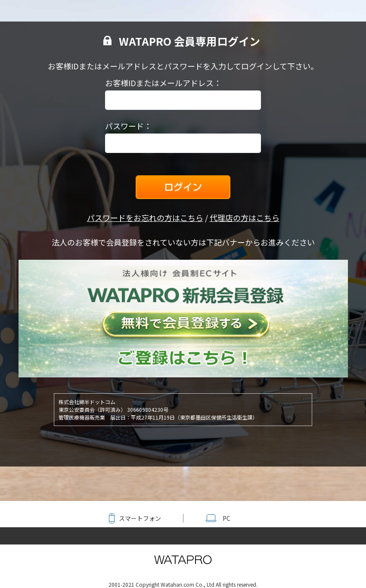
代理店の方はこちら (245, 218)
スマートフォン (140, 518)
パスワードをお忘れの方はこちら (145, 218)
